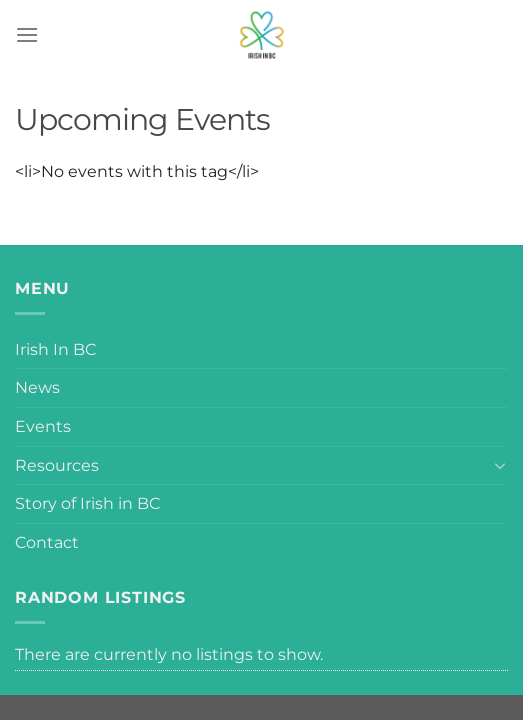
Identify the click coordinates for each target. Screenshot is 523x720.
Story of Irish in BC (87, 503)
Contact (47, 542)
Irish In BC (55, 349)
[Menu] (27, 34)
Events (43, 426)
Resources (57, 465)
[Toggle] (500, 465)
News (37, 387)
